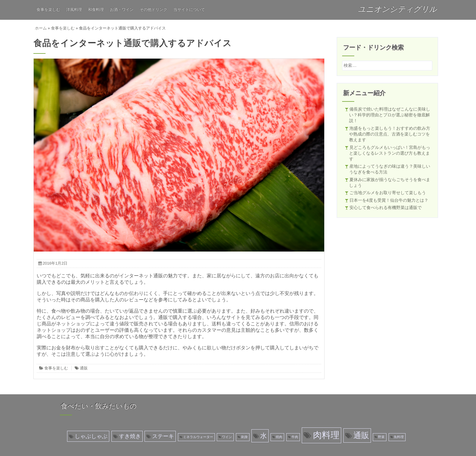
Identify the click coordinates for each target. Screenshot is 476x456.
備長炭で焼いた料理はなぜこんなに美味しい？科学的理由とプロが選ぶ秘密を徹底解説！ (390, 115)
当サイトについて (189, 10)
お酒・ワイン (122, 10)
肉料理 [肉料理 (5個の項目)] (326, 435)
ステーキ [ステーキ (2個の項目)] (163, 436)
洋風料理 (74, 10)
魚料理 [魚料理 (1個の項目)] (399, 437)
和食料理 (96, 10)
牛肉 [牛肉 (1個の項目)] (295, 437)
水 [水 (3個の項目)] (263, 436)
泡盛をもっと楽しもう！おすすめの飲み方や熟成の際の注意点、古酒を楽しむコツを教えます (390, 134)
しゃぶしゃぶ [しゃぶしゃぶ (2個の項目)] (91, 436)
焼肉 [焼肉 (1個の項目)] (279, 437)
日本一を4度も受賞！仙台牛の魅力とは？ (389, 200)
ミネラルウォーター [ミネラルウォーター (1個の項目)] (198, 437)
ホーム (41, 28)
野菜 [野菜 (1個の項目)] (381, 437)
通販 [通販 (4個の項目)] (361, 435)
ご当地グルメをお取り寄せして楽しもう (388, 193)
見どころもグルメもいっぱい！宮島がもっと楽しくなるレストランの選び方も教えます (390, 153)
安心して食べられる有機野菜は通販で (386, 207)
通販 (84, 368)
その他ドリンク (153, 10)
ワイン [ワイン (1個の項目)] (227, 437)
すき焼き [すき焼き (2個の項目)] (130, 436)
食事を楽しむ (48, 10)
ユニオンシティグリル (397, 9)
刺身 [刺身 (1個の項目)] (244, 437)
